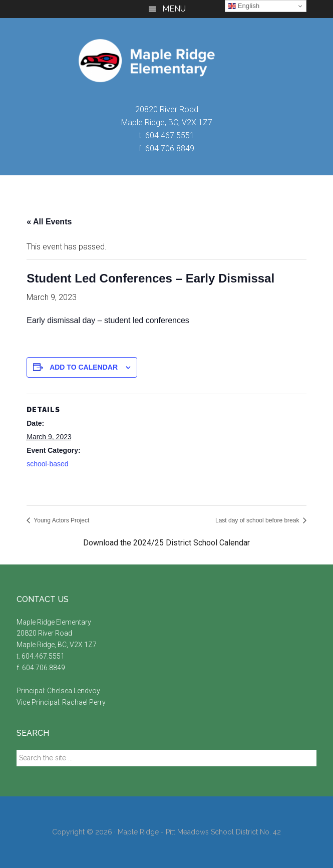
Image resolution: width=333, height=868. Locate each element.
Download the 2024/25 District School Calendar (167, 543)
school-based (47, 464)
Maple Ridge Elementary (167, 61)
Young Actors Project (61, 520)
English (244, 6)
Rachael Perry (85, 702)
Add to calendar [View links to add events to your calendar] (84, 367)
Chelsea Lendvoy (74, 691)
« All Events (49, 222)
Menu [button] (174, 9)
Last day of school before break (258, 520)
